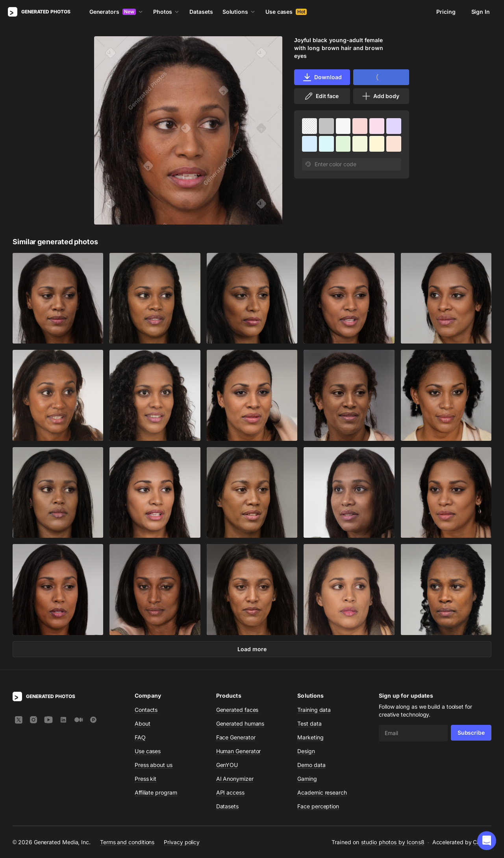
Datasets (201, 12)
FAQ (140, 737)
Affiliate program (156, 792)
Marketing (310, 737)
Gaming (307, 779)
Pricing (446, 12)
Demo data (311, 765)
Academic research (322, 792)
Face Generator (236, 737)
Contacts (146, 710)
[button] (487, 841)
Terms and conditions (127, 842)
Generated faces (237, 710)
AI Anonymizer (235, 779)
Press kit (145, 779)
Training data (314, 710)
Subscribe (471, 733)
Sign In (481, 12)
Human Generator (239, 751)
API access (230, 792)
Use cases (286, 12)
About (143, 723)
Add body (380, 96)
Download (322, 77)
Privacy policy (182, 842)
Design (306, 751)
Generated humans (240, 723)
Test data (309, 723)
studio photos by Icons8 (393, 842)
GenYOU (227, 765)
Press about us (154, 765)
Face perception (318, 806)
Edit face (321, 96)
